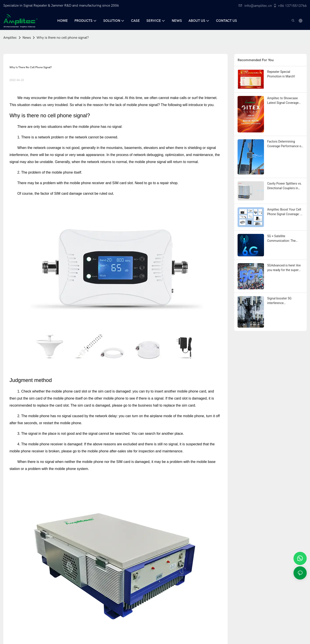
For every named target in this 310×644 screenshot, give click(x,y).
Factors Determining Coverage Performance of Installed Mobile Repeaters (285, 144)
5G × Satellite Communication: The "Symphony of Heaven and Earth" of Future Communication (285, 239)
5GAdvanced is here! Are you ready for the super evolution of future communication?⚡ (284, 268)
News (27, 38)
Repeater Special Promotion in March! (281, 74)
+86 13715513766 (290, 6)
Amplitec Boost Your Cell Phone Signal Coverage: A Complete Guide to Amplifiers (285, 212)
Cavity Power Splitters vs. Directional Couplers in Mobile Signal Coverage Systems (285, 186)
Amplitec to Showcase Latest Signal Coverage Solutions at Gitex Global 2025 (284, 101)
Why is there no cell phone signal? (63, 38)
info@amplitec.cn (255, 6)
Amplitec (10, 38)
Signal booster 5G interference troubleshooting (279, 301)
